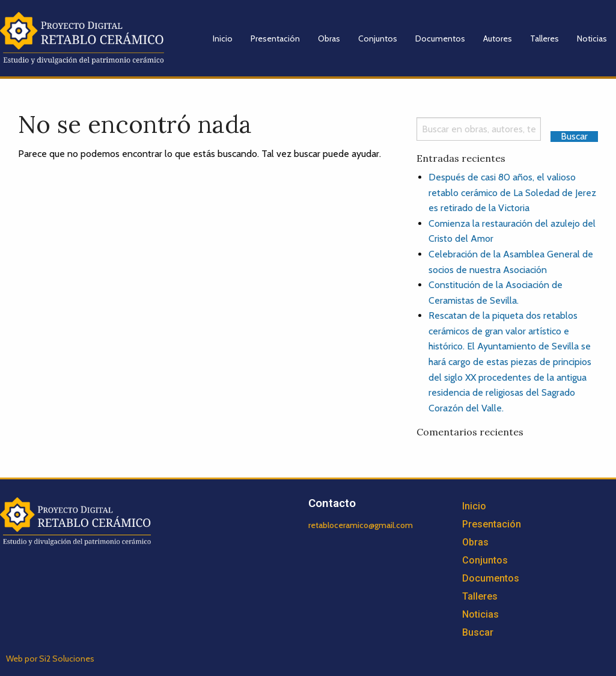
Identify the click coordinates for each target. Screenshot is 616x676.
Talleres (544, 38)
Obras (329, 38)
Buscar (478, 632)
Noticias (592, 38)
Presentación (275, 38)
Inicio (223, 38)
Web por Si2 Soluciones (50, 659)
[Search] (479, 129)
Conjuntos (378, 38)
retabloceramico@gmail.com (361, 525)
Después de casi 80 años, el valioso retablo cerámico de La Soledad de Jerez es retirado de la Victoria (512, 192)
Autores (498, 38)
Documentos (440, 38)
